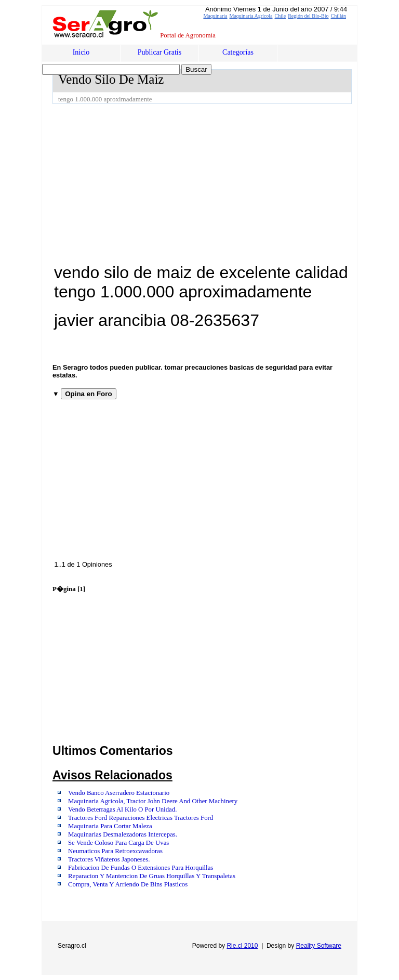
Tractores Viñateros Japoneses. (109, 859)
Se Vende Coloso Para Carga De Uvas (118, 843)
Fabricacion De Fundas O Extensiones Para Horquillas (141, 868)
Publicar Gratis (159, 52)
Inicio (81, 52)
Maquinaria (215, 16)
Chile (281, 16)
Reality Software (319, 946)
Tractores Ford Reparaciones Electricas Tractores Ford (141, 818)
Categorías (238, 52)
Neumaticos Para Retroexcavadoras (115, 851)
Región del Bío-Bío (308, 16)
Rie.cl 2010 (242, 946)
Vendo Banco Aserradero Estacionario (119, 793)
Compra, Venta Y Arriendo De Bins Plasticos (128, 884)
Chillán (338, 16)
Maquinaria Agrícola (251, 16)
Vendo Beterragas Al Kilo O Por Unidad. (122, 809)
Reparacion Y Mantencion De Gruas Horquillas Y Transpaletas (152, 876)
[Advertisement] (226, 182)
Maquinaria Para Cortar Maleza (110, 826)
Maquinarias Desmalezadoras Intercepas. (123, 834)
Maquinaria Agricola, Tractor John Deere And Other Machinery (153, 801)
